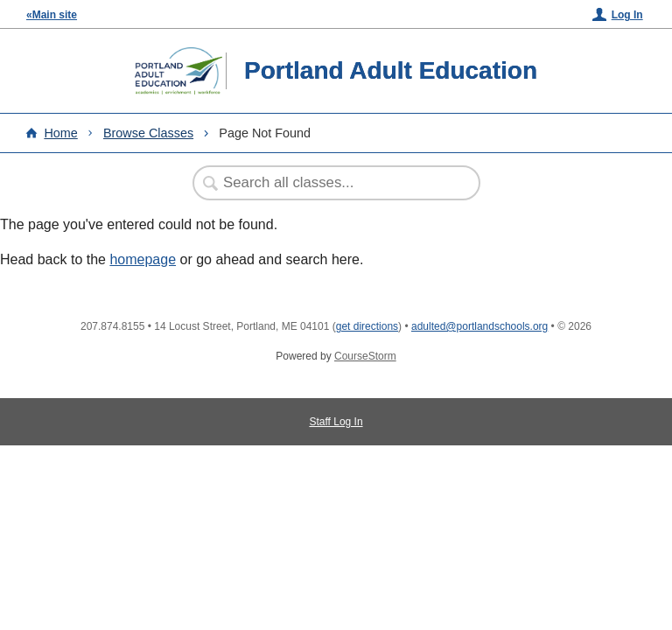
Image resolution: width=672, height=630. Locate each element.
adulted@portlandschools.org (479, 326)
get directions (367, 326)
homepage (143, 259)
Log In (627, 15)
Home (60, 133)
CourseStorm (365, 356)
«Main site (52, 15)
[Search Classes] (327, 183)
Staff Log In (336, 422)
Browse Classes (148, 133)
